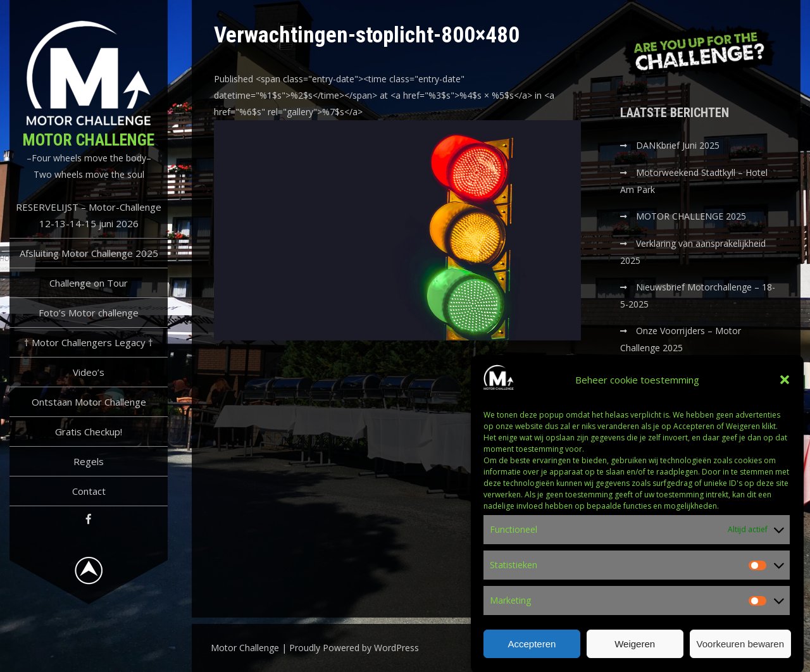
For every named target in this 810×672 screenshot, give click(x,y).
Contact (89, 491)
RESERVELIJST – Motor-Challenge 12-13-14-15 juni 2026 (89, 215)
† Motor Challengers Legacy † (89, 342)
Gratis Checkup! (89, 432)
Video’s (89, 372)
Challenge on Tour (89, 283)
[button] (785, 387)
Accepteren (532, 651)
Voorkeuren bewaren (740, 651)
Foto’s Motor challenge (89, 313)
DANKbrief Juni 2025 (678, 145)
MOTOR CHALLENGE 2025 (692, 216)
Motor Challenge (89, 140)
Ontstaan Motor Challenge (89, 402)
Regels (89, 461)
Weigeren (635, 651)
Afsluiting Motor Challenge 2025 (89, 253)
